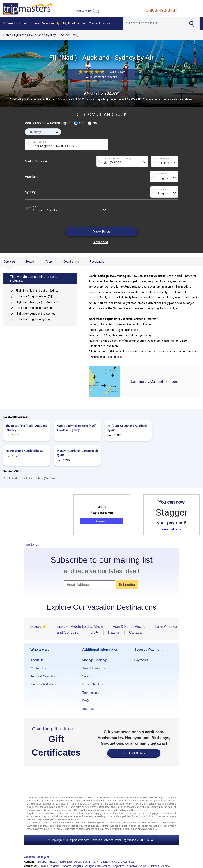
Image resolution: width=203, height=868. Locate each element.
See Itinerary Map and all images (155, 382)
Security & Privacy (43, 684)
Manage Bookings (95, 660)
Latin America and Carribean (118, 862)
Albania (44, 866)
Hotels (30, 262)
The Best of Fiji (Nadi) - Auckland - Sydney (26, 428)
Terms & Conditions (44, 676)
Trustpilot (31, 544)
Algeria (55, 866)
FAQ (86, 701)
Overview (9, 262)
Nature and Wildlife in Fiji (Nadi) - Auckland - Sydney (77, 428)
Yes (79, 123)
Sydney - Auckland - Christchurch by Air (77, 453)
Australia (154, 866)
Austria (165, 866)
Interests (89, 709)
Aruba (143, 866)
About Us (37, 660)
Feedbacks (97, 262)
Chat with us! (87, 11)
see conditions (171, 529)
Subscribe (127, 585)
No (92, 123)
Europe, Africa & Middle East (55, 862)
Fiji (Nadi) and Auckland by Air (25, 451)
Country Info (71, 262)
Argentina (119, 866)
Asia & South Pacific (87, 862)
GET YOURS (134, 753)
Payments (141, 660)
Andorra (66, 866)
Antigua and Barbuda (98, 866)
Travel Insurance (94, 668)
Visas (86, 676)
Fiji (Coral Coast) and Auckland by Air (127, 428)
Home (7, 35)
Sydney (51, 35)
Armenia (132, 866)
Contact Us (38, 668)
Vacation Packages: (36, 857)
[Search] (154, 23)
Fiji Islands (21, 35)
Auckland (37, 35)
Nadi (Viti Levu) (68, 35)
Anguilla (78, 866)
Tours (49, 262)
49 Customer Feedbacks (102, 77)
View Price (102, 232)
